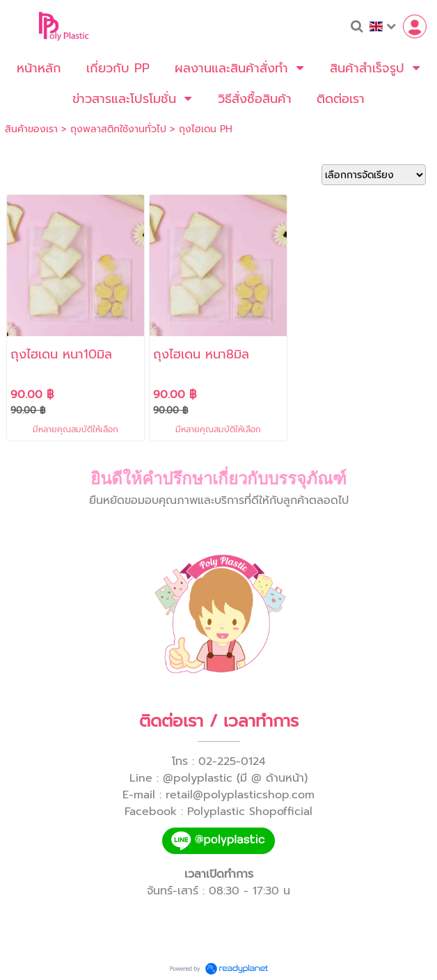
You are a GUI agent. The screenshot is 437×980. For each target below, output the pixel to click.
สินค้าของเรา (31, 129)
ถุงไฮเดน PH (206, 129)
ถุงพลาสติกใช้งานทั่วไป (118, 129)
